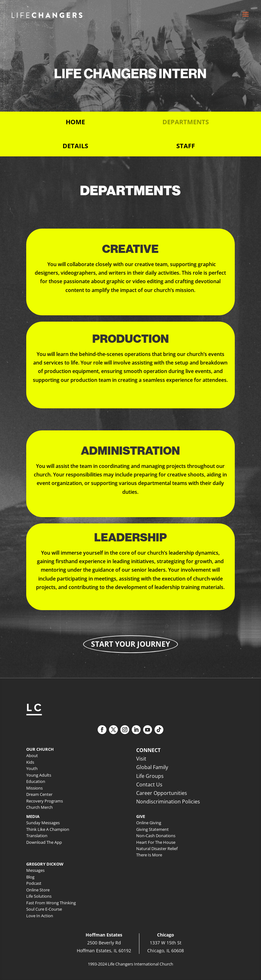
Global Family (152, 767)
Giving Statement (152, 829)
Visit (141, 759)
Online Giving (149, 823)
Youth (32, 768)
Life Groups (150, 776)
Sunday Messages (43, 823)
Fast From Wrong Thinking (51, 903)
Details (75, 146)
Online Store (38, 890)
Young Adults (39, 775)
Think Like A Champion (48, 829)
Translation (37, 836)
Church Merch (39, 807)
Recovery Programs (45, 801)
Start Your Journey (130, 644)
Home (75, 122)
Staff (186, 146)
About (32, 755)
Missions (34, 788)
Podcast (34, 883)
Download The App (44, 842)
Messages (35, 870)
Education (36, 781)
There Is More (149, 855)
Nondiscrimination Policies (168, 802)
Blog (30, 877)
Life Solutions (39, 896)
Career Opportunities (162, 793)
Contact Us (149, 785)
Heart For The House (156, 842)
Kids (30, 762)
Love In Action (40, 916)
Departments (186, 122)
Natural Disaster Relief (157, 849)
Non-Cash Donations (156, 836)
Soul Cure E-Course (44, 909)
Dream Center (39, 794)
